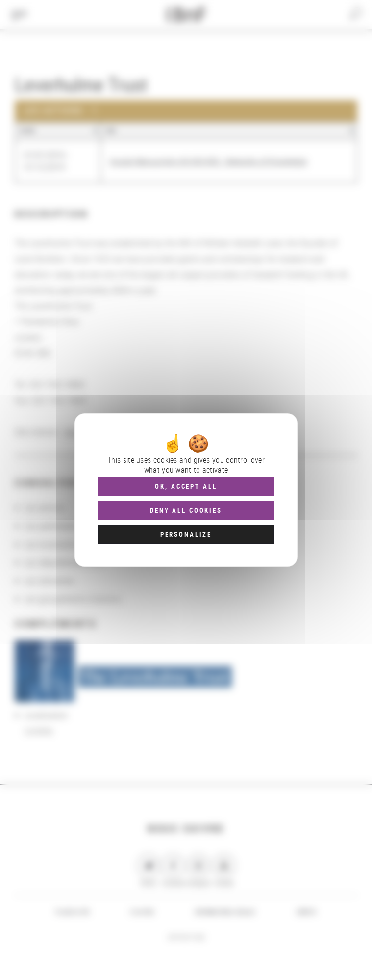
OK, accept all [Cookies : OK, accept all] (186, 486)
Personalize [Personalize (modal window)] (186, 534)
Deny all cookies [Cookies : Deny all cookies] (186, 510)
